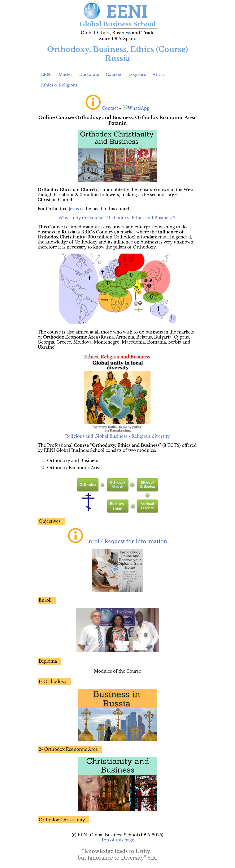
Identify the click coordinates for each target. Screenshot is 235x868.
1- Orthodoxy (53, 681)
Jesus (74, 209)
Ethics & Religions (59, 85)
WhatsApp (136, 108)
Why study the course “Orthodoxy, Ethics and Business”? (117, 218)
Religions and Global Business (96, 436)
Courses (114, 74)
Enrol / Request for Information (126, 541)
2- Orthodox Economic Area (68, 749)
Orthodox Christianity (62, 820)
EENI (47, 74)
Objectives (50, 521)
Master (65, 74)
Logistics (137, 74)
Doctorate (89, 74)
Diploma (48, 661)
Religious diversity (151, 436)
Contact (110, 108)
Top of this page (117, 840)
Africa (159, 74)
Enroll (45, 600)
